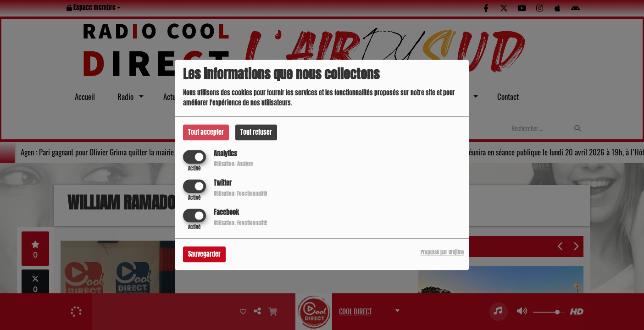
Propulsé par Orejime (442, 253)
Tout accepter (206, 132)
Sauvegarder (204, 255)
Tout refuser (256, 132)
